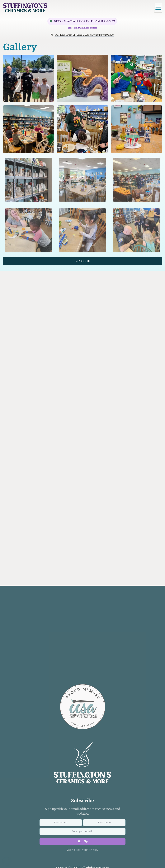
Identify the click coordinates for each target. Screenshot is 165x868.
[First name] (61, 824)
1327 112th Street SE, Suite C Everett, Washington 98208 (84, 35)
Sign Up (83, 843)
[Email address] (82, 833)
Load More (83, 262)
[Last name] (104, 824)
